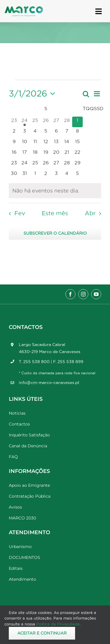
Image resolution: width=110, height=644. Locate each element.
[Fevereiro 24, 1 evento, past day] (25, 122)
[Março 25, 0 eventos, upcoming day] (35, 164)
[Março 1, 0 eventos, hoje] (77, 122)
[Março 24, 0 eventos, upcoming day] (25, 164)
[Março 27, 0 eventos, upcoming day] (56, 164)
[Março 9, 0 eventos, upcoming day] (14, 143)
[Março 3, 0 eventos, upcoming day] (25, 133)
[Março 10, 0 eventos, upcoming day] (25, 143)
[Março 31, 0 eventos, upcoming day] (25, 175)
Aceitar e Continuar (42, 633)
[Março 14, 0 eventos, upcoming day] (67, 143)
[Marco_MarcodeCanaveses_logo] (24, 9)
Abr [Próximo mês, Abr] (90, 213)
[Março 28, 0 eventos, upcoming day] (67, 164)
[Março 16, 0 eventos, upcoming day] (14, 154)
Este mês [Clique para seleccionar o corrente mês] (55, 213)
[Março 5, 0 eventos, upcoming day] (46, 133)
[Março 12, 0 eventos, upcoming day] (46, 143)
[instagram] (83, 294)
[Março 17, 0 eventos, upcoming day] (25, 154)
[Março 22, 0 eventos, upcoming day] (77, 154)
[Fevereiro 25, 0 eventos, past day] (35, 122)
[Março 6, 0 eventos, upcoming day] (56, 133)
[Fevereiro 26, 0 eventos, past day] (46, 122)
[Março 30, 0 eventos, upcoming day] (14, 175)
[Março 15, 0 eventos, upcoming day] (77, 143)
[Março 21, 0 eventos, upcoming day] (67, 154)
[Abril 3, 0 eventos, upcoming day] (56, 175)
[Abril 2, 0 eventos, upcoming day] (46, 175)
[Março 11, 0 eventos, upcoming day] (35, 143)
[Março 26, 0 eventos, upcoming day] (46, 164)
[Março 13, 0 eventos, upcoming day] (56, 143)
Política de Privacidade (58, 624)
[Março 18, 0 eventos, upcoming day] (35, 154)
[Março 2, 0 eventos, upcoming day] (14, 133)
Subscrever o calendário (55, 233)
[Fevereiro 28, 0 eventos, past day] (67, 122)
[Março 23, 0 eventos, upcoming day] (14, 164)
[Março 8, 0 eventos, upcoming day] (77, 133)
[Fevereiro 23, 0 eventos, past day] (14, 122)
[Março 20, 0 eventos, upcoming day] (56, 154)
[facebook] (70, 294)
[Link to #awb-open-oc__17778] (99, 11)
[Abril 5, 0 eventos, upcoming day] (77, 175)
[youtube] (96, 294)
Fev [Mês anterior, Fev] (20, 213)
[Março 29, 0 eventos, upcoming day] (77, 164)
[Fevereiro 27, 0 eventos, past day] (56, 122)
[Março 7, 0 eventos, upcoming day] (67, 133)
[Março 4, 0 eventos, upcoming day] (35, 133)
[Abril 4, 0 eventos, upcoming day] (67, 175)
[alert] (55, 191)
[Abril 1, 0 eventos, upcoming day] (35, 175)
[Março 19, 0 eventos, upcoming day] (46, 154)
